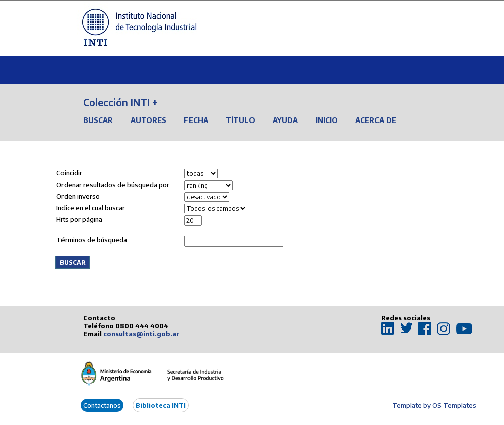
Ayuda (285, 120)
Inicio (327, 120)
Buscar (98, 120)
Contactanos (102, 405)
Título (240, 120)
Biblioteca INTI (161, 405)
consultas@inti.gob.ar (141, 334)
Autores (148, 120)
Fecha (196, 120)
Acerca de (376, 120)
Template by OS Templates (434, 405)
